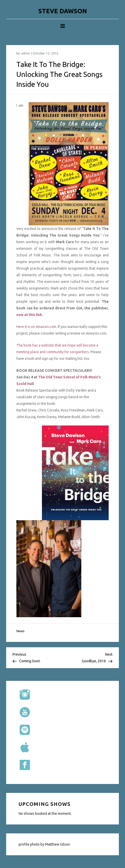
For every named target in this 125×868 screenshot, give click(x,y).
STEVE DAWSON (63, 11)
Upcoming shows (45, 804)
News (20, 631)
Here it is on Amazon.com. (37, 327)
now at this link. (30, 315)
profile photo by (32, 844)
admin (26, 53)
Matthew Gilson (58, 844)
